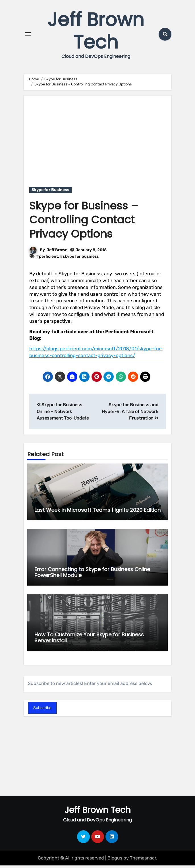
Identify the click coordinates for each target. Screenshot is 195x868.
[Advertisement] (98, 141)
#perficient (47, 259)
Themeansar (143, 860)
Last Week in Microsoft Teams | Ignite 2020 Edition (97, 512)
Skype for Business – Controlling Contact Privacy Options (84, 222)
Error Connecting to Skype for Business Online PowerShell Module (92, 575)
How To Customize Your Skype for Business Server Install (89, 640)
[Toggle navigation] (28, 35)
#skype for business (79, 259)
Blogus (115, 860)
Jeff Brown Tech (96, 32)
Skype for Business (50, 192)
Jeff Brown (57, 252)
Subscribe (42, 710)
